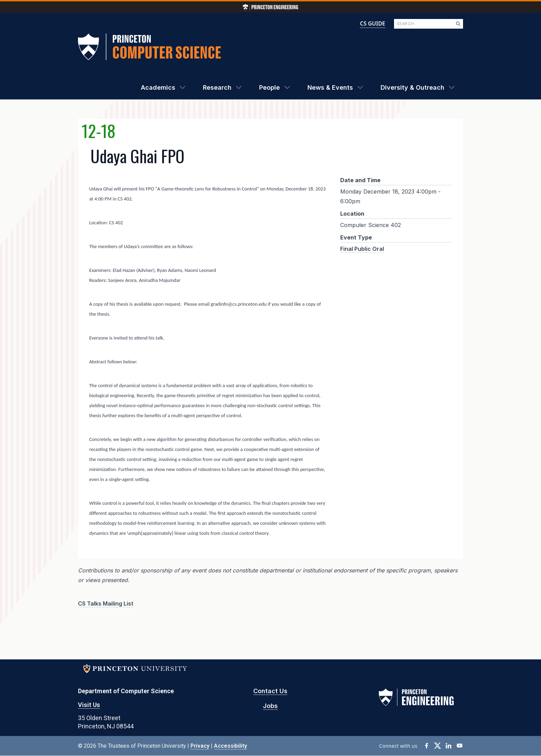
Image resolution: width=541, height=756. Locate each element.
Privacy (200, 746)
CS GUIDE (372, 23)
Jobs (270, 706)
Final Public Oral (362, 249)
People (269, 87)
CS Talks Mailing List (106, 603)
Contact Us (270, 691)
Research (217, 87)
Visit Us (89, 705)
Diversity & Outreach (412, 87)
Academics (158, 87)
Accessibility (230, 746)
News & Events (330, 87)
